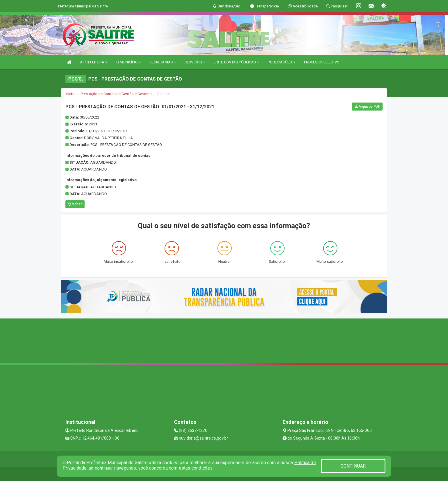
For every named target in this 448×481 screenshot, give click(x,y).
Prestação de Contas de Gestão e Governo (116, 94)
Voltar (75, 204)
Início (70, 94)
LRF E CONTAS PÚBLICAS (236, 62)
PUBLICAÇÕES (281, 62)
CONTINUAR (353, 466)
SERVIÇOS (195, 62)
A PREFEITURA (94, 62)
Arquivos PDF (367, 107)
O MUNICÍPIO (129, 62)
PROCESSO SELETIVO (322, 62)
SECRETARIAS (163, 62)
